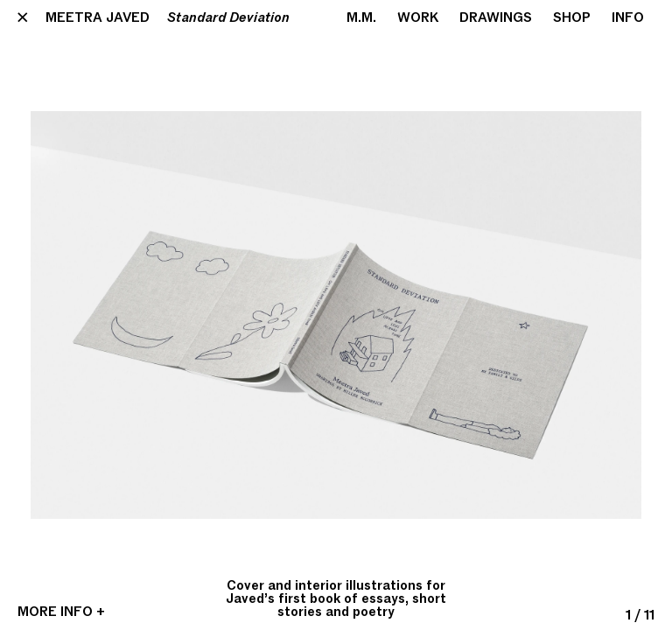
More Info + (61, 612)
